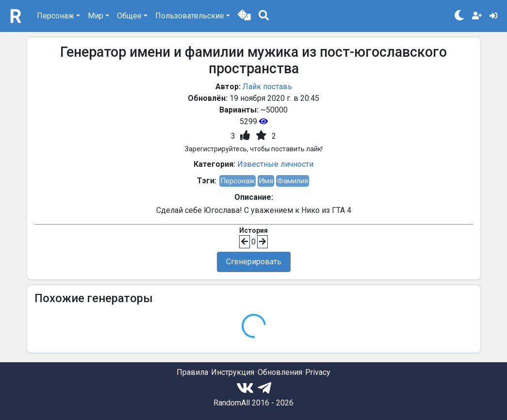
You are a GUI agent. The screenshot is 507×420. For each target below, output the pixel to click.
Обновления (280, 372)
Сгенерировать (254, 262)
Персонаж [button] (56, 16)
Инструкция (233, 372)
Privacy (318, 372)
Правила (192, 372)
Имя (266, 181)
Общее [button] (129, 16)
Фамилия (293, 181)
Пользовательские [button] (190, 16)
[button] (244, 16)
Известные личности (275, 164)
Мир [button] (96, 16)
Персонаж (237, 181)
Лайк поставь (267, 87)
